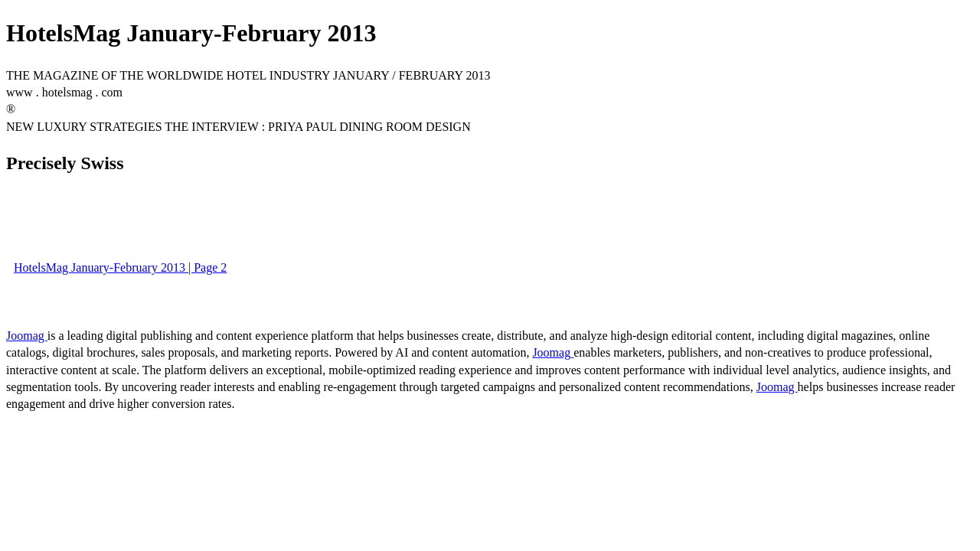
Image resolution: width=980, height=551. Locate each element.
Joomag (27, 336)
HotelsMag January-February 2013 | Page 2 (120, 267)
